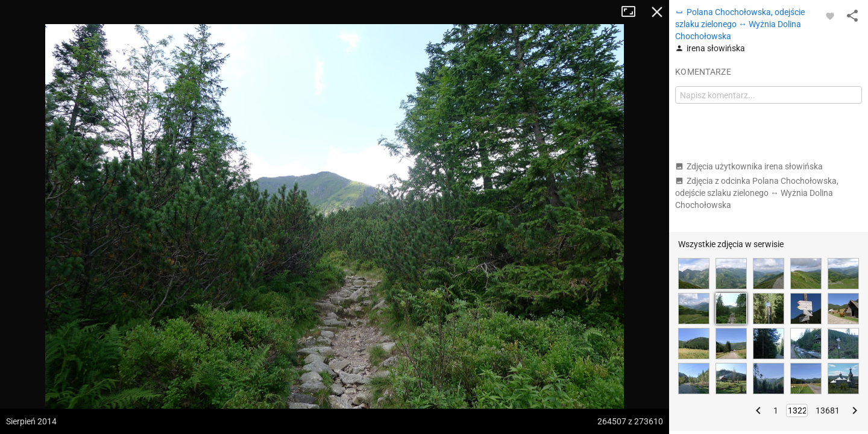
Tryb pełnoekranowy (633, 12)
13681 (828, 410)
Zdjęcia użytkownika (749, 166)
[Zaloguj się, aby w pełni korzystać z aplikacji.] (830, 16)
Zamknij (657, 12)
